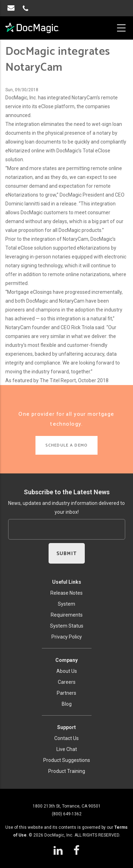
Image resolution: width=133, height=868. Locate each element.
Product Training (67, 771)
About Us (67, 671)
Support (66, 727)
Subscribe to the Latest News (67, 492)
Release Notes (66, 593)
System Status (67, 626)
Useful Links (67, 582)
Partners (66, 693)
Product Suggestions (67, 760)
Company (66, 660)
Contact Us (66, 738)
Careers (67, 682)
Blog (67, 704)
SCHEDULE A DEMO (66, 445)
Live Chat (67, 749)
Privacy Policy (67, 637)
